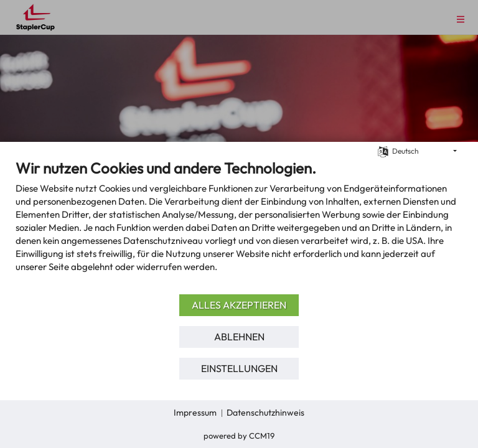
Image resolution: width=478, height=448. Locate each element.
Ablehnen (239, 337)
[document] (239, 225)
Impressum (195, 413)
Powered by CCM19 (239, 436)
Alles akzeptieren (239, 305)
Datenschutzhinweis (265, 413)
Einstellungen (239, 368)
